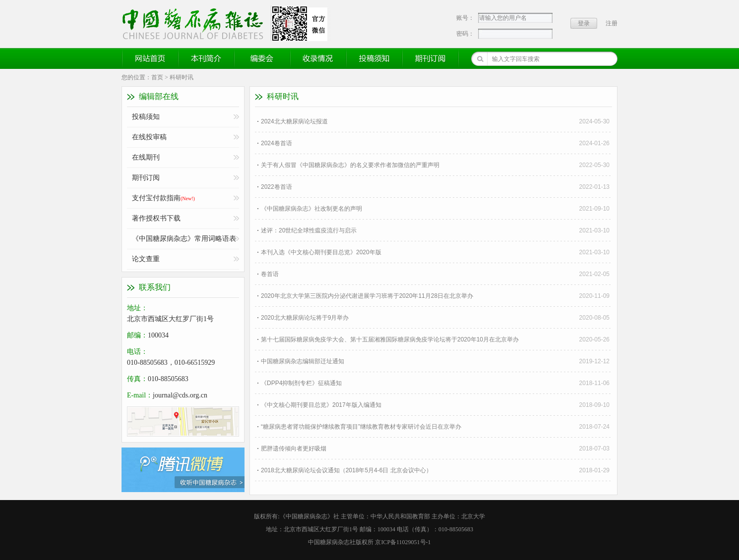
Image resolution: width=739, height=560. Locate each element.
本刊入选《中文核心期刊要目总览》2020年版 (321, 252)
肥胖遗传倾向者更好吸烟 (294, 448)
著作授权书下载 (156, 218)
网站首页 (150, 58)
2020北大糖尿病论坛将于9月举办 (305, 318)
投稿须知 (374, 58)
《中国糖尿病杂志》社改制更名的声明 (311, 209)
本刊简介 (206, 58)
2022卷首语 (277, 187)
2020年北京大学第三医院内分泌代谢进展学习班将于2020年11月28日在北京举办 (367, 296)
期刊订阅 (431, 58)
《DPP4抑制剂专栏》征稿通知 (301, 383)
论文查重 (146, 259)
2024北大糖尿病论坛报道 (294, 121)
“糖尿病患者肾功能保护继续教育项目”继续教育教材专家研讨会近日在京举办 (361, 427)
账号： (465, 18)
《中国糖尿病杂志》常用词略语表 (184, 239)
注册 (612, 23)
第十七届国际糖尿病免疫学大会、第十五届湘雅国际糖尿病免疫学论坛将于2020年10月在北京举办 (390, 339)
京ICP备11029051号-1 (403, 542)
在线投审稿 (149, 137)
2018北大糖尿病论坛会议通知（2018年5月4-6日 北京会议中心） (346, 470)
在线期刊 (146, 157)
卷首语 (270, 274)
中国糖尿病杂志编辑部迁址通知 (303, 361)
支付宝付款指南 (163, 198)
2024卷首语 (277, 143)
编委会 (262, 58)
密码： (465, 34)
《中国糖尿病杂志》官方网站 (196, 23)
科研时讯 (182, 77)
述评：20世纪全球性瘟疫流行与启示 (309, 230)
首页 (157, 77)
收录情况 (318, 58)
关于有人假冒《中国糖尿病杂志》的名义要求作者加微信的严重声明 (350, 165)
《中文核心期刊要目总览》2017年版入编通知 (321, 405)
